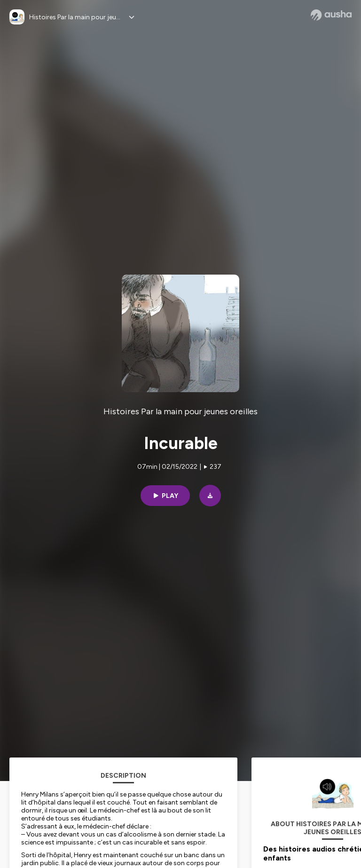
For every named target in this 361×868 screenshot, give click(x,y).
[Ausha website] (331, 15)
